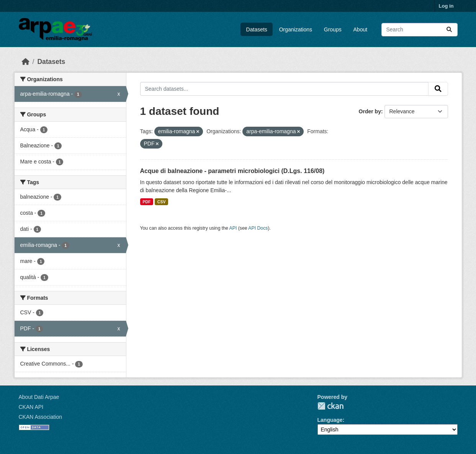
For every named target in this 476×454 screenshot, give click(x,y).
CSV (162, 202)
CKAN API (31, 407)
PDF (146, 202)
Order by (370, 111)
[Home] (26, 62)
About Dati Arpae (39, 397)
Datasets (257, 29)
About (361, 29)
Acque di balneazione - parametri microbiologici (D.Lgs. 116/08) (232, 171)
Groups (333, 29)
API (233, 228)
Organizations (296, 29)
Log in (446, 6)
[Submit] (449, 30)
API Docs (258, 228)
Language (330, 420)
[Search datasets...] (420, 30)
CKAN (330, 406)
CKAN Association (41, 417)
